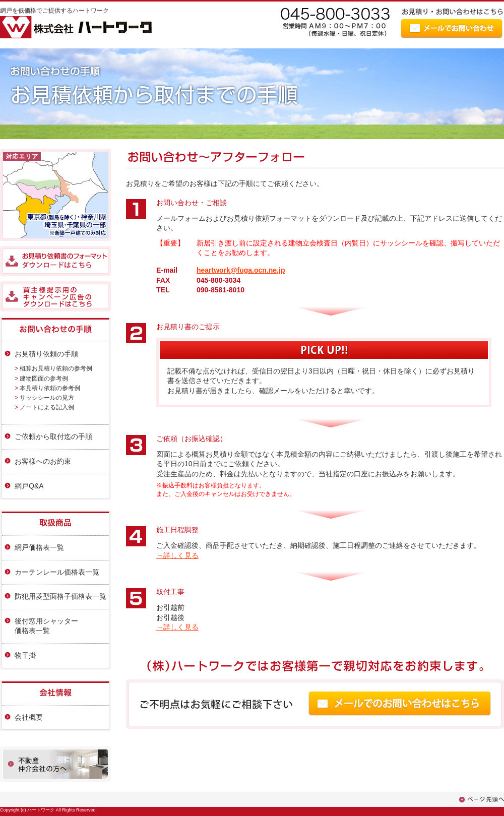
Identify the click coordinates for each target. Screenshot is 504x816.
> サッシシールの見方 (44, 398)
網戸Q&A (29, 486)
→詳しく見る (177, 555)
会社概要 (29, 717)
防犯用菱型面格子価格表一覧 (60, 596)
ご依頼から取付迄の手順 (53, 436)
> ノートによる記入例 (44, 407)
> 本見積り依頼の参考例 (47, 388)
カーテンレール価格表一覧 (57, 572)
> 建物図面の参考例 (41, 379)
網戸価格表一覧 (39, 547)
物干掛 (25, 655)
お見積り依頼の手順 (46, 354)
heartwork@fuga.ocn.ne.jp (241, 270)
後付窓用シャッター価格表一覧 (46, 626)
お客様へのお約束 (43, 461)
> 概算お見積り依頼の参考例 (53, 368)
